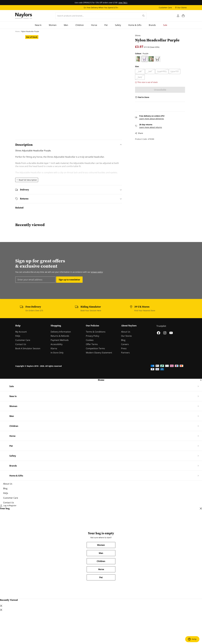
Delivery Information (61, 332)
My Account (21, 332)
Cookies (90, 340)
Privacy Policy (93, 336)
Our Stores (126, 336)
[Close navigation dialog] (201, 380)
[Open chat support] (192, 639)
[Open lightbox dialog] (73, 83)
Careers (125, 344)
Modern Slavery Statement (99, 353)
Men (101, 553)
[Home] (24, 16)
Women (101, 545)
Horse (101, 569)
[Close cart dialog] (201, 509)
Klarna (54, 348)
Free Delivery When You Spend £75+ (102, 8)
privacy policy (97, 272)
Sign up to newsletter (69, 280)
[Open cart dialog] (184, 16)
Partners (125, 353)
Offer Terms (92, 344)
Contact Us (21, 344)
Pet (101, 577)
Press (124, 348)
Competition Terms (95, 348)
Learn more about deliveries (150, 113)
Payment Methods (60, 340)
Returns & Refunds (60, 336)
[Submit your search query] (143, 16)
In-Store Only (57, 353)
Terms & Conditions (96, 332)
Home (101, 380)
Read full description (27, 180)
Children (101, 561)
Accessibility (57, 344)
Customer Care (23, 340)
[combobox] (98, 16)
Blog (123, 340)
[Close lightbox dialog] (1, 610)
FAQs (18, 336)
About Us (126, 332)
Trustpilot (161, 326)
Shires (136, 35)
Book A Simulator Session (28, 348)
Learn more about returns (149, 122)
